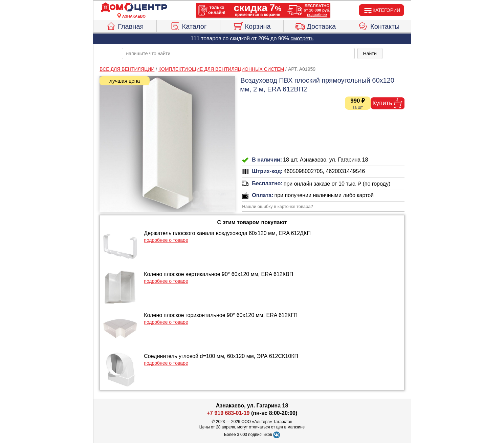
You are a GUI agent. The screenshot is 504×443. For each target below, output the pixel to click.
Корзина (252, 25)
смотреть (302, 38)
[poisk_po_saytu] (238, 54)
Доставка (315, 25)
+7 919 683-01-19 (228, 413)
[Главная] (134, 7)
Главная (125, 25)
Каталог (189, 25)
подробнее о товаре (166, 240)
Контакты (379, 25)
